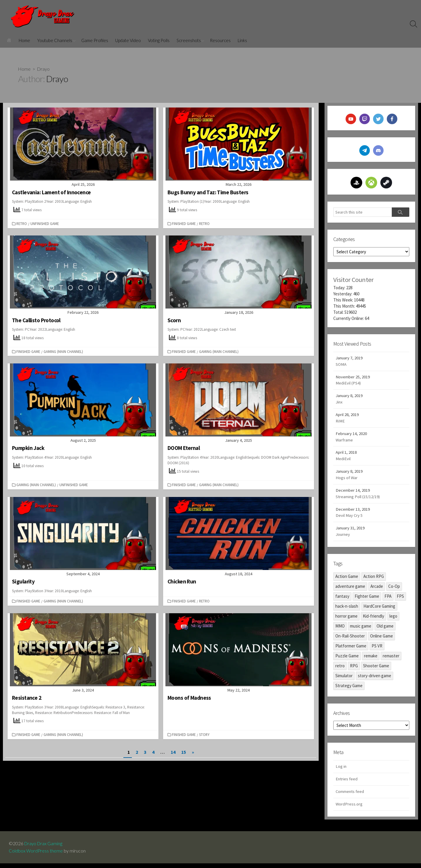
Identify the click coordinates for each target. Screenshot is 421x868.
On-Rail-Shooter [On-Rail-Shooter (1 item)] (350, 640)
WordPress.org (349, 809)
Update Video (128, 40)
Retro (22, 223)
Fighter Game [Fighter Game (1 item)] (367, 600)
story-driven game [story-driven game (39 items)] (375, 679)
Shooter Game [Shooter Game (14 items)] (376, 669)
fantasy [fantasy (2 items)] (342, 600)
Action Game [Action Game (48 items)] (347, 580)
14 (173, 751)
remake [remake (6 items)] (371, 660)
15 (184, 751)
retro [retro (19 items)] (340, 669)
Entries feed (347, 783)
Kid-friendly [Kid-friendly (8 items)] (373, 620)
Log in (341, 771)
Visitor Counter (354, 279)
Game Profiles (95, 40)
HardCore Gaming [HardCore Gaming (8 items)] (379, 610)
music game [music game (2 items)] (361, 630)
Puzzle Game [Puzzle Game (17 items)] (347, 660)
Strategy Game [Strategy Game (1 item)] (349, 689)
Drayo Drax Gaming (44, 848)
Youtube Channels (55, 40)
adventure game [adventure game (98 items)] (350, 590)
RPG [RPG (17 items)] (354, 669)
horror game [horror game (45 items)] (346, 620)
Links (242, 40)
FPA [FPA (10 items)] (388, 600)
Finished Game (184, 223)
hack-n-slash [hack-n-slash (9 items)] (347, 610)
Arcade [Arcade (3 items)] (377, 590)
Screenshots (189, 40)
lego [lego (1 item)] (393, 620)
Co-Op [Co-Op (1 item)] (394, 590)
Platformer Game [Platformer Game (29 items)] (351, 650)
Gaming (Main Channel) (64, 351)
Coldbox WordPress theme (36, 855)
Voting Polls (159, 40)
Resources (220, 40)
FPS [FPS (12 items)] (400, 600)
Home (24, 40)
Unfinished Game (45, 223)
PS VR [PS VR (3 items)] (377, 650)
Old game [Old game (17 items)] (385, 630)
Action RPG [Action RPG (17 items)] (374, 580)
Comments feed (350, 796)
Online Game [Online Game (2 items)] (382, 640)
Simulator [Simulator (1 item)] (344, 679)
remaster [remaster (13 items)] (391, 660)
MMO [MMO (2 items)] (340, 630)
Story (205, 734)
